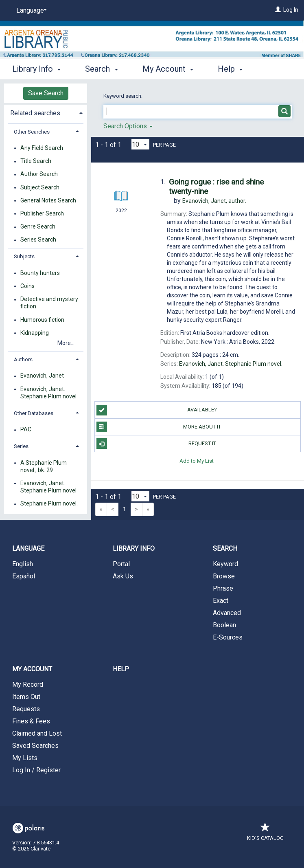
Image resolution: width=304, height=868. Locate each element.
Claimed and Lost (37, 733)
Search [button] (101, 68)
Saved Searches (35, 746)
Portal (121, 564)
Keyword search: (124, 96)
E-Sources (228, 637)
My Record (28, 685)
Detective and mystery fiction (49, 303)
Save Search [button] (46, 93)
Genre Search (38, 227)
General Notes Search (48, 200)
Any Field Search (42, 148)
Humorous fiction (42, 320)
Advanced (227, 613)
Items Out (26, 697)
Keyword (225, 564)
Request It (156, 444)
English (23, 564)
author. (214, 201)
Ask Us (123, 576)
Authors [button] (23, 359)
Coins (27, 286)
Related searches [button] (35, 113)
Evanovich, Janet (42, 376)
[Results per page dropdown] (140, 144)
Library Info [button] (36, 68)
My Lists (25, 758)
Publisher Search (42, 213)
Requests (26, 709)
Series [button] (21, 446)
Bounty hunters (40, 273)
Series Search (38, 240)
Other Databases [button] (34, 413)
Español (24, 576)
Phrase (223, 588)
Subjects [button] (24, 256)
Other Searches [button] (32, 132)
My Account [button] (168, 68)
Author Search (39, 174)
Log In (291, 10)
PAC (26, 430)
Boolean (224, 625)
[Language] (30, 11)
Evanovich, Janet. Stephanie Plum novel (48, 393)
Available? (157, 410)
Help (121, 669)
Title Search (36, 161)
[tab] (46, 112)
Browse (224, 576)
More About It (159, 427)
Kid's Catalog (265, 834)
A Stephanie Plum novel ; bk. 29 (44, 466)
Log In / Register (36, 770)
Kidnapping (35, 333)
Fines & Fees (31, 721)
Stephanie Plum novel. (49, 504)
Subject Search (40, 187)
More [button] (234, 69)
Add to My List (197, 460)
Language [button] (28, 548)
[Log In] (278, 10)
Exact (221, 601)
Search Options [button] (128, 126)
